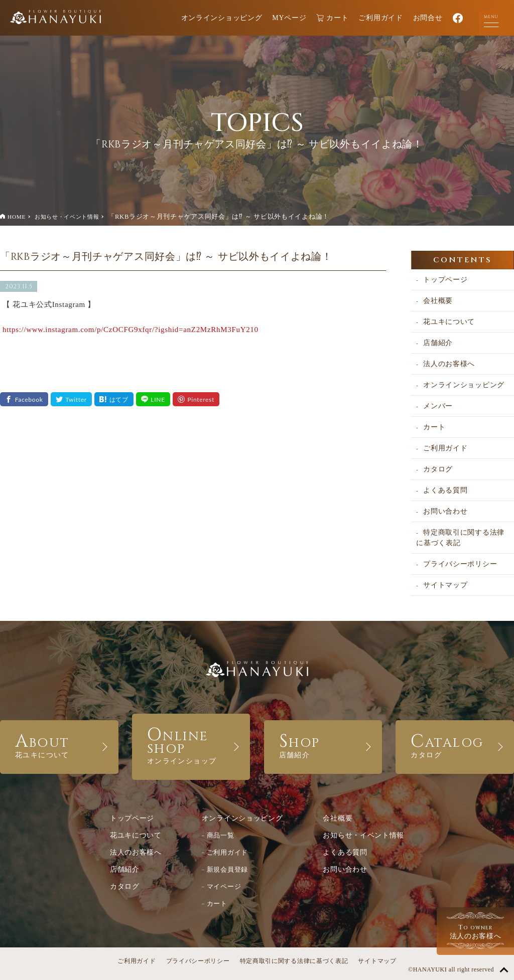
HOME (17, 217)
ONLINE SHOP (191, 744)
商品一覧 (221, 835)
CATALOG (455, 744)
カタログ (438, 469)
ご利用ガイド (380, 18)
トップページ (445, 280)
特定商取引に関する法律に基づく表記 (460, 538)
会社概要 (438, 301)
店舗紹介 (438, 343)
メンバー (438, 406)
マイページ (224, 886)
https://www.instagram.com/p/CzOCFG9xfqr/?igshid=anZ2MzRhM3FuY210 (131, 330)
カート (332, 18)
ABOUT (59, 744)
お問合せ (428, 18)
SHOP (323, 744)
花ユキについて (449, 322)
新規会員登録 (227, 869)
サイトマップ (445, 585)
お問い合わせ (445, 511)
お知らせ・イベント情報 (67, 217)
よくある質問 (445, 490)
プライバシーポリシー (460, 564)
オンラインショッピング (222, 18)
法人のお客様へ (449, 364)
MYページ (289, 18)
